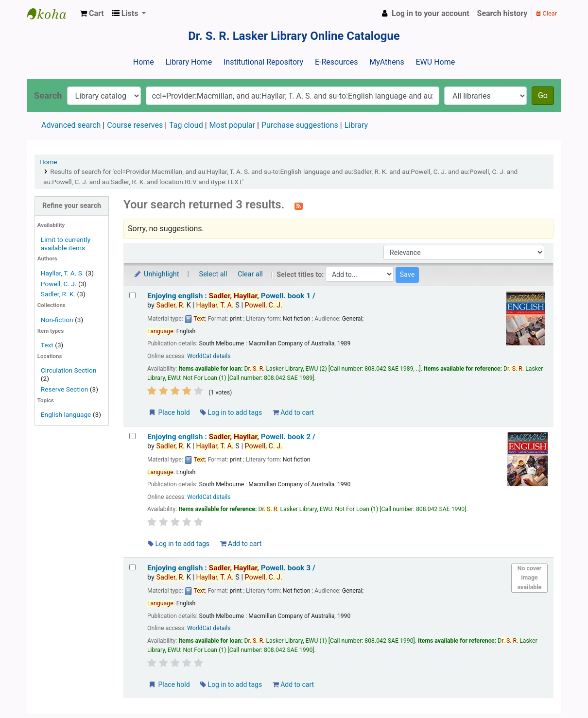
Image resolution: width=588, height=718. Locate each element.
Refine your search (72, 206)
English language (66, 414)
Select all (213, 274)
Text (48, 345)
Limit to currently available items (66, 244)
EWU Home (436, 62)
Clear (546, 13)
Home (144, 62)
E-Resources (336, 62)
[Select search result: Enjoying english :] (132, 295)
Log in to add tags (231, 412)
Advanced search (71, 125)
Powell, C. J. (59, 284)
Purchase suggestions (300, 125)
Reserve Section (65, 389)
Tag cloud (186, 125)
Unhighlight (156, 274)
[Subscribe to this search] (299, 205)
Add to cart (293, 412)
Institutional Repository (263, 62)
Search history (502, 13)
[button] (92, 14)
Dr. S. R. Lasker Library (52, 14)
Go (543, 95)
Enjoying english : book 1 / (231, 296)
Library (356, 125)
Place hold (169, 412)
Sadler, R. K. (58, 294)
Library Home (189, 62)
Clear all (250, 274)
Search (48, 95)
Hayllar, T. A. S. (62, 273)
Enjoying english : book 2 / (231, 437)
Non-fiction (57, 320)
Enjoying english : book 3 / (231, 568)
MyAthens (387, 62)
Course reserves (135, 125)
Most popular (232, 125)
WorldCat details (209, 356)
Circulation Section (69, 370)
